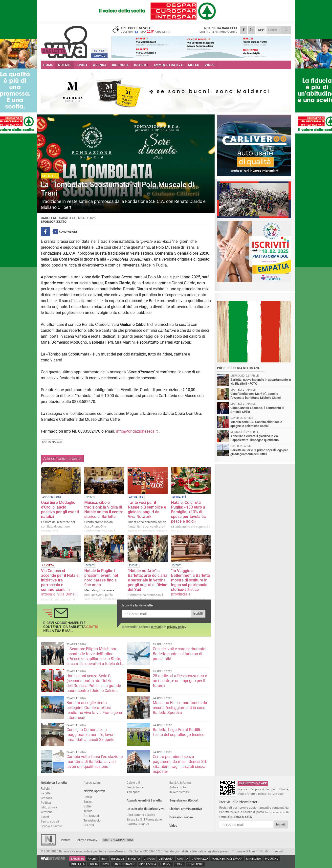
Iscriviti (198, 614)
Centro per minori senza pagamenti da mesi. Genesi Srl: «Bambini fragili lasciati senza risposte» (180, 764)
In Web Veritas (179, 792)
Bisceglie (118, 859)
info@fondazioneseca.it (137, 431)
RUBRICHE (120, 65)
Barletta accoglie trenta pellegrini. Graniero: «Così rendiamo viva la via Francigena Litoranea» (94, 710)
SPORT (82, 65)
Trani (179, 864)
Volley (88, 806)
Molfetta (78, 864)
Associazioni (92, 783)
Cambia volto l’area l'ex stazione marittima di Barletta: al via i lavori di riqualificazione (95, 762)
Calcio (88, 797)
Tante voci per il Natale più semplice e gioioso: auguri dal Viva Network (147, 510)
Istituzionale (49, 807)
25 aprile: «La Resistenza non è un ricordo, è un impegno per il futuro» (180, 681)
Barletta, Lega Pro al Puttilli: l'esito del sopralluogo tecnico (179, 732)
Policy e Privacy (86, 840)
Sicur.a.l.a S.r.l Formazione (144, 819)
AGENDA (100, 65)
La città (46, 793)
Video (173, 826)
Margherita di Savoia (227, 859)
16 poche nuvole (142, 30)
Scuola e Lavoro (51, 826)
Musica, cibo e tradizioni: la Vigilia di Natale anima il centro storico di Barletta (104, 510)
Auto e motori (178, 787)
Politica (46, 803)
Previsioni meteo (181, 817)
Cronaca (46, 798)
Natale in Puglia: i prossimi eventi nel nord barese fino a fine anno (101, 578)
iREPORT (141, 65)
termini (156, 627)
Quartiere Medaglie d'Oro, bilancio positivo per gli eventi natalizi (60, 510)
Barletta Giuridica (138, 824)
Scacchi (89, 825)
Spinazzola (148, 864)
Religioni (46, 789)
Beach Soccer (135, 787)
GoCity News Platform (118, 840)
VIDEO (210, 65)
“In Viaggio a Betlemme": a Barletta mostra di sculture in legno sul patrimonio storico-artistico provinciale (190, 582)
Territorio (47, 812)
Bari (104, 859)
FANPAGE (99, 56)
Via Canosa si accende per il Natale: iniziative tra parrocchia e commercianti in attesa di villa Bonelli (60, 582)
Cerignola (166, 859)
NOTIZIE (65, 65)
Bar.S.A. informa (180, 783)
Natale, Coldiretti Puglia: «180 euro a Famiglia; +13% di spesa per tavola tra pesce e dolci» (189, 512)
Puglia (93, 864)
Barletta (77, 859)
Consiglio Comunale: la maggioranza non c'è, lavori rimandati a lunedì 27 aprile (90, 735)
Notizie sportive (95, 791)
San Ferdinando (124, 864)
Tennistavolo (92, 820)
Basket (88, 802)
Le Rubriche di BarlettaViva (145, 809)
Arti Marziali (92, 816)
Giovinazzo (200, 859)
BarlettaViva (65, 40)
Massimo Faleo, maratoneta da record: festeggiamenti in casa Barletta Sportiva (180, 708)
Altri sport (133, 792)
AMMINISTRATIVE (168, 65)
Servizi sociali (50, 821)
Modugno (272, 859)
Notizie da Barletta (54, 783)
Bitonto (134, 859)
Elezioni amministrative (186, 809)
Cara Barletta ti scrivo (141, 815)
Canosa (149, 859)
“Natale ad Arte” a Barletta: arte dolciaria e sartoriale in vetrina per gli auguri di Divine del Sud (148, 580)
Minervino (254, 859)
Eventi (45, 817)
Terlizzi (166, 864)
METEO (194, 65)
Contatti (65, 840)
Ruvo (105, 864)
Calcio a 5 (133, 783)
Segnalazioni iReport (184, 800)
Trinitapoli (195, 864)
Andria (93, 859)
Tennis (88, 811)
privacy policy (177, 627)
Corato (183, 859)
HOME (48, 65)
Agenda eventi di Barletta (144, 800)
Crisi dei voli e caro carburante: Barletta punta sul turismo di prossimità (179, 654)
